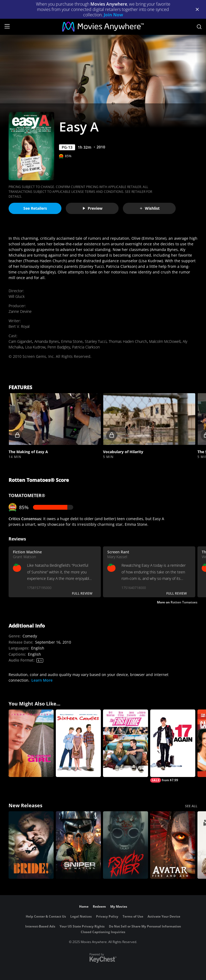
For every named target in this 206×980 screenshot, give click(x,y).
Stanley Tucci (96, 341)
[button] (55, 419)
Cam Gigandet (20, 341)
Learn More (42, 680)
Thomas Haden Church (128, 341)
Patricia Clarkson (86, 347)
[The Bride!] (31, 845)
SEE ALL (191, 806)
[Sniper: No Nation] (78, 845)
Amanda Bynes (47, 341)
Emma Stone (72, 341)
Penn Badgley (59, 347)
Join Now (113, 15)
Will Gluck (17, 296)
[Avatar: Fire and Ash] (173, 845)
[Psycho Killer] (126, 845)
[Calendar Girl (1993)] (31, 743)
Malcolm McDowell (165, 341)
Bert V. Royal (19, 326)
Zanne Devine (20, 311)
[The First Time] (126, 743)
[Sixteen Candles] (78, 743)
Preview (92, 208)
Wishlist (149, 208)
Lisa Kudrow (35, 347)
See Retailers (35, 208)
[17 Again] (173, 746)
